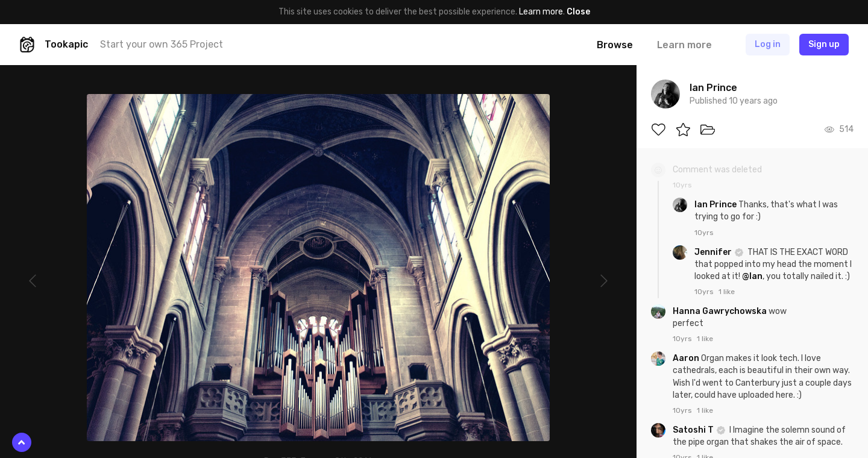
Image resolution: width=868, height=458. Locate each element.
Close (578, 12)
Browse (615, 45)
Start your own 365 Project (162, 44)
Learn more (541, 12)
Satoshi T (694, 430)
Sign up (824, 44)
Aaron (687, 358)
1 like (727, 292)
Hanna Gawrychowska (721, 311)
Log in (768, 44)
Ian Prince (716, 205)
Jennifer (714, 252)
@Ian (752, 276)
